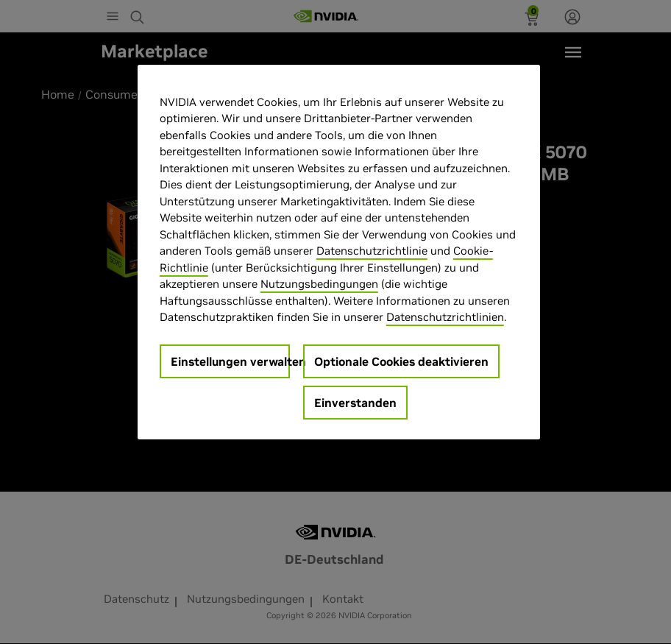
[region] (339, 252)
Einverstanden (355, 403)
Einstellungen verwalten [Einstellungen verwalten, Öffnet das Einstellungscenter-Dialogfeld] (230, 361)
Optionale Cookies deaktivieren (401, 361)
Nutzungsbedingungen (319, 284)
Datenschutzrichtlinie (372, 251)
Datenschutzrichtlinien (445, 317)
